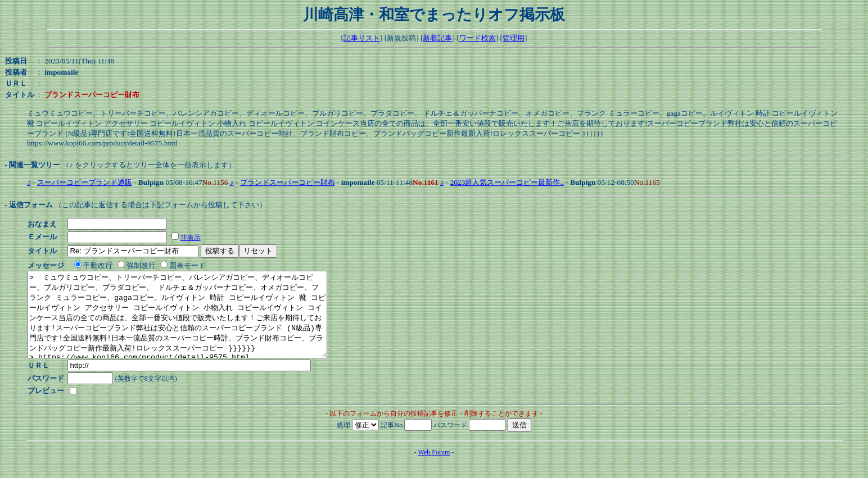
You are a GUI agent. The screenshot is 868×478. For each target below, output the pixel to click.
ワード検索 (478, 38)
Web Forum (434, 469)
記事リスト (362, 38)
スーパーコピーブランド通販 (85, 182)
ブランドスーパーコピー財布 (288, 182)
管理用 (514, 38)
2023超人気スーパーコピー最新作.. (507, 182)
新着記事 (437, 38)
